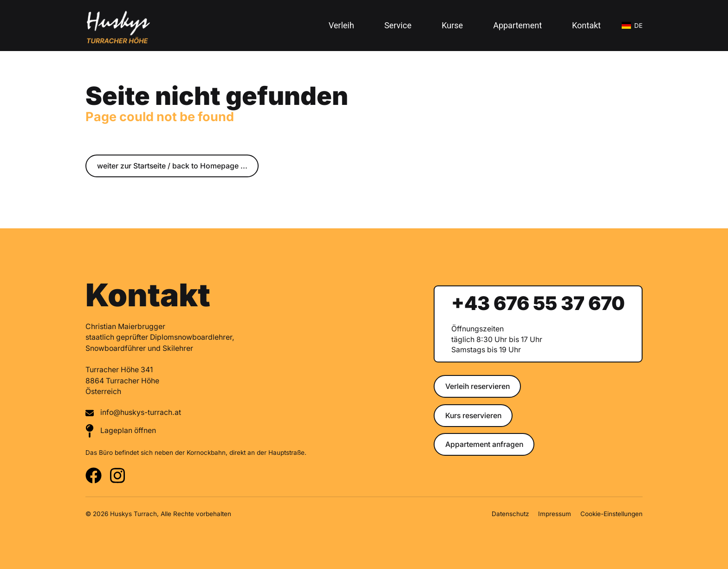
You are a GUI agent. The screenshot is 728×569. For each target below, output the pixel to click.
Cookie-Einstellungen (611, 514)
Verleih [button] (341, 25)
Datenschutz (510, 514)
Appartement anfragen (484, 444)
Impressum (555, 514)
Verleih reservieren (478, 386)
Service (398, 25)
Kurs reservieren (473, 416)
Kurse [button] (452, 25)
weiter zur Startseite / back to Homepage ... (172, 166)
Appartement (517, 25)
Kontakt (586, 25)
